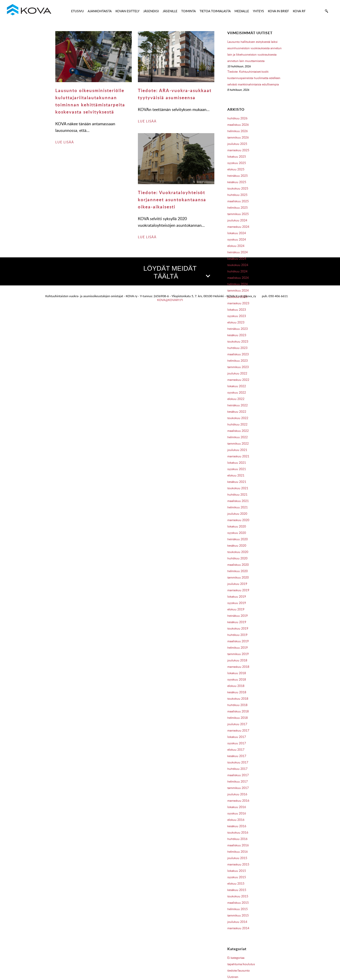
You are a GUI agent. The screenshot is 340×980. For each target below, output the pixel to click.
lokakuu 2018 (237, 673)
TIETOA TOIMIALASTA (215, 11)
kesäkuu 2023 (237, 335)
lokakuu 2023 (237, 310)
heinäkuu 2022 (238, 405)
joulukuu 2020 (237, 514)
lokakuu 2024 (237, 233)
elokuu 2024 (236, 246)
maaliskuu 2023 (238, 354)
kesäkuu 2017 (237, 756)
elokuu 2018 (236, 686)
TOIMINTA (188, 11)
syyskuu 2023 (237, 316)
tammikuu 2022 (238, 443)
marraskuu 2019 (238, 590)
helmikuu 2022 (238, 437)
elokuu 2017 (236, 750)
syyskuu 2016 (237, 813)
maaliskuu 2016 (238, 845)
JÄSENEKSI (151, 11)
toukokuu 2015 (238, 896)
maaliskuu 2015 (238, 903)
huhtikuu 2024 (237, 271)
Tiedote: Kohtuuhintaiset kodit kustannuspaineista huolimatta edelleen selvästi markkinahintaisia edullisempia (254, 78)
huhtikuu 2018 (237, 705)
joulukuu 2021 (237, 450)
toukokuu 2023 (238, 341)
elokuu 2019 (236, 609)
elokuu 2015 (236, 883)
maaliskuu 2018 (238, 711)
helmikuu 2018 (238, 718)
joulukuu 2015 (237, 858)
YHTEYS (258, 11)
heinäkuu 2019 (238, 616)
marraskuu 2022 (238, 380)
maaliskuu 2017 (238, 775)
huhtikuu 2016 (237, 839)
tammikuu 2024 (238, 290)
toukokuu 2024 (238, 265)
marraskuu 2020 (238, 520)
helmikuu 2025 (238, 208)
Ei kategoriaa (236, 958)
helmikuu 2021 (238, 507)
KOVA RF (299, 11)
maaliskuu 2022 (238, 431)
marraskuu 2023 (238, 303)
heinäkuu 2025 (238, 176)
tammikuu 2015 (238, 915)
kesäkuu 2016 (237, 826)
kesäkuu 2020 (237, 545)
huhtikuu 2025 (237, 195)
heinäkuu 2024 (238, 252)
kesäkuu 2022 (237, 412)
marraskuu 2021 (238, 456)
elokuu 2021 (236, 475)
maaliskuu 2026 (238, 125)
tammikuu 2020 (238, 577)
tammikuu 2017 (238, 788)
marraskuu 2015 (238, 864)
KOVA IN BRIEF (278, 11)
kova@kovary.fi (170, 300)
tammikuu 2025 (238, 214)
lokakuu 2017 (237, 737)
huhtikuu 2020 (237, 558)
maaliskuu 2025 (238, 201)
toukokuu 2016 (238, 832)
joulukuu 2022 (237, 373)
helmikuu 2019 (238, 648)
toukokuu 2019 (238, 628)
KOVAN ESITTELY (127, 11)
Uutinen (233, 977)
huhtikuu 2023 (237, 348)
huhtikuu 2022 (237, 424)
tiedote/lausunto (239, 970)
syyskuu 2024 (237, 239)
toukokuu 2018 (238, 699)
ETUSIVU (77, 11)
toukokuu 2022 (238, 418)
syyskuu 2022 (237, 392)
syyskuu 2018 (237, 679)
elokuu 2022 (236, 399)
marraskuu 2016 (238, 801)
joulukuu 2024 (237, 220)
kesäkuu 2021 (237, 482)
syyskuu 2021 (237, 469)
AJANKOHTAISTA (100, 11)
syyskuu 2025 (237, 163)
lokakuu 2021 (237, 463)
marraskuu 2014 (238, 928)
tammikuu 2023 (238, 367)
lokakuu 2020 (237, 526)
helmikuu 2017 (238, 781)
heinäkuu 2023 (238, 329)
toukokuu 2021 (238, 488)
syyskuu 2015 (237, 877)
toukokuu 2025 (238, 188)
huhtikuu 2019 (237, 635)
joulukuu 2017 (237, 724)
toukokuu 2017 (238, 762)
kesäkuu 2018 (237, 692)
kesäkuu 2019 (237, 622)
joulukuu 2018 (237, 660)
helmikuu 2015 (238, 909)
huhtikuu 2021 (237, 494)
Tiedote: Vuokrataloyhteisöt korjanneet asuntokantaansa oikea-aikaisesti (172, 199)
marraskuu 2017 (238, 730)
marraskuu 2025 (238, 150)
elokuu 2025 (236, 169)
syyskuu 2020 (237, 533)
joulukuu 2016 (237, 794)
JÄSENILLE (170, 11)
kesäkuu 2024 (237, 259)
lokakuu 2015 (237, 871)
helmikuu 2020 (238, 571)
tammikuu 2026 (238, 137)
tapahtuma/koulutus (241, 964)
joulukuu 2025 (237, 144)
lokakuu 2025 (237, 156)
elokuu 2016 (236, 820)
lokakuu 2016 (237, 807)
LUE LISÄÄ (65, 142)
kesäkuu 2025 (237, 182)
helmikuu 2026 (238, 131)
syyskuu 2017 (237, 743)
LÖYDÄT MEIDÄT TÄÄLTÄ (176, 272)
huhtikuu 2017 (237, 769)
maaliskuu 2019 (238, 641)
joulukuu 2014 (237, 922)
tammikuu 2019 (238, 654)
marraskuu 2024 (238, 227)
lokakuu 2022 (237, 386)
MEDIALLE (242, 11)
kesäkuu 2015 (237, 890)
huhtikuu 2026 (237, 118)
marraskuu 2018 (238, 667)
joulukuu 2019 (237, 584)
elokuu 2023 (236, 322)
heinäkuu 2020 (238, 539)
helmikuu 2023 (238, 361)
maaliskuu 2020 (238, 565)
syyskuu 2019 (237, 603)
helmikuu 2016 (238, 852)
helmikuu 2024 (238, 284)
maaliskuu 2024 (238, 278)
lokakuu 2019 (237, 596)
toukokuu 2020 (238, 552)
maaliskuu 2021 (238, 501)
